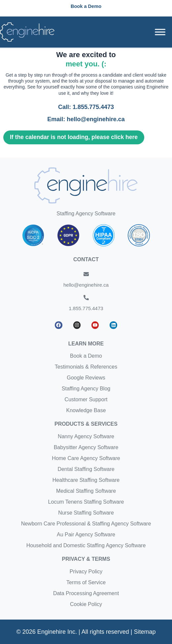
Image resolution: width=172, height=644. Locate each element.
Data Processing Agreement (86, 593)
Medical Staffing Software (86, 491)
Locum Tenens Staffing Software (86, 502)
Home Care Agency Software (86, 458)
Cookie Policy (86, 604)
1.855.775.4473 (86, 308)
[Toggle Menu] (160, 32)
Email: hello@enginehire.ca (86, 119)
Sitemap (145, 632)
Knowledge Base (86, 410)
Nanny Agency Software (86, 436)
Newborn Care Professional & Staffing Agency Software (86, 524)
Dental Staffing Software (86, 469)
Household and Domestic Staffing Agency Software (86, 545)
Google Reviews (86, 378)
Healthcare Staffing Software (86, 480)
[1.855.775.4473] (86, 298)
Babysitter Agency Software (86, 447)
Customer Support (86, 399)
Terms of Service (86, 582)
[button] (86, 6)
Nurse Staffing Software (86, 513)
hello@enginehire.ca (86, 285)
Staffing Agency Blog (86, 389)
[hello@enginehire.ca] (86, 274)
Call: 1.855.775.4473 (86, 107)
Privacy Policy (86, 572)
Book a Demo (86, 356)
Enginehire (157, 87)
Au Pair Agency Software (86, 535)
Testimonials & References (86, 367)
